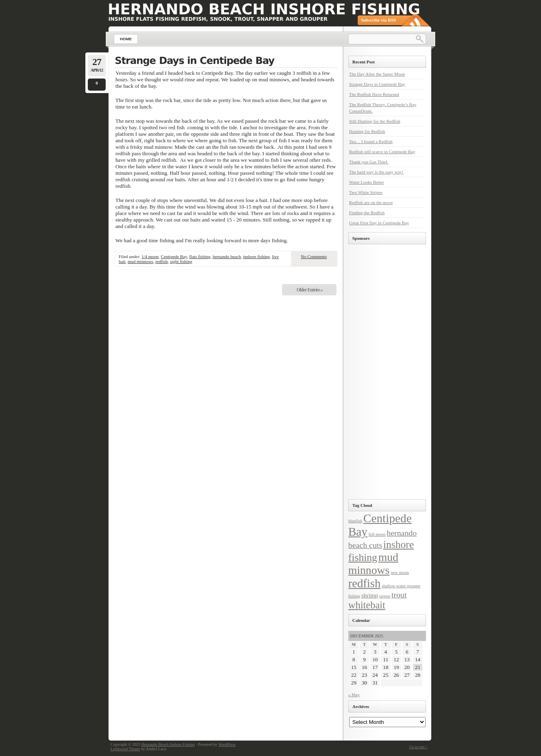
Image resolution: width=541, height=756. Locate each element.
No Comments (314, 256)
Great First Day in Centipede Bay (379, 223)
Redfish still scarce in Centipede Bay (382, 152)
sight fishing (181, 261)
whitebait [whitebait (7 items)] (367, 605)
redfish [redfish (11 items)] (365, 583)
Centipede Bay (174, 256)
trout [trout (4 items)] (399, 595)
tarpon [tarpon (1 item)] (385, 596)
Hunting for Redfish (367, 131)
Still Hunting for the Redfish (375, 121)
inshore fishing (256, 256)
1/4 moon (150, 256)
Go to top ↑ (418, 747)
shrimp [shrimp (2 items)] (370, 595)
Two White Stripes (366, 192)
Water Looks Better (367, 182)
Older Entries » (309, 290)
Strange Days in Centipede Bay (377, 84)
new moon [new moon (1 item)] (400, 572)
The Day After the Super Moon (377, 74)
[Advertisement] (383, 372)
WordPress (227, 744)
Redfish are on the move (371, 202)
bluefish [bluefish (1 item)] (355, 521)
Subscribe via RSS (378, 20)
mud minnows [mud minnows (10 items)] (373, 564)
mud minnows (140, 261)
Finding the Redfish (367, 213)
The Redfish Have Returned (374, 94)
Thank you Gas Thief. (369, 162)
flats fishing (200, 256)
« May (354, 695)
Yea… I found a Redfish (371, 141)
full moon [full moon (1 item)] (377, 534)
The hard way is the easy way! (376, 172)
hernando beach (227, 256)
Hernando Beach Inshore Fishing (168, 744)
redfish (162, 261)
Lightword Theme (125, 749)
